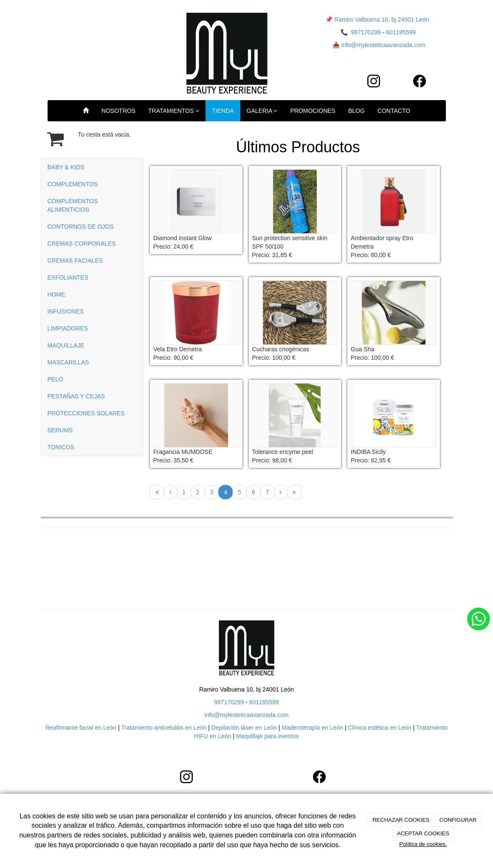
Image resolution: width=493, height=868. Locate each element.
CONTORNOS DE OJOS (81, 227)
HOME (56, 294)
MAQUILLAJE (66, 345)
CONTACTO (394, 111)
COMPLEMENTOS (73, 184)
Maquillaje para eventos (268, 736)
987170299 (366, 32)
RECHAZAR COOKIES (401, 820)
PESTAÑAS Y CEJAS (76, 396)
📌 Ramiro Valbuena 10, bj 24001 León (377, 20)
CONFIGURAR (458, 820)
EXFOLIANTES (68, 277)
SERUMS (60, 430)
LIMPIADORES (68, 328)
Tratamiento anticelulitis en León (165, 728)
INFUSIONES (66, 311)
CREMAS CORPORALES (82, 244)
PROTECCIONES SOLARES (86, 413)
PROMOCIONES (313, 111)
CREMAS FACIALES (75, 260)
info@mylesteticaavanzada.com (383, 45)
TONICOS (61, 447)
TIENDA (223, 111)
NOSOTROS (118, 111)
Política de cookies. (423, 844)
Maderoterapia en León (311, 728)
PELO (55, 379)
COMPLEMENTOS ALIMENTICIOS (73, 205)
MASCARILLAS (68, 362)
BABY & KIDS (66, 167)
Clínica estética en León (379, 728)
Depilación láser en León (244, 728)
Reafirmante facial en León (81, 728)
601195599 (401, 32)
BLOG (356, 111)
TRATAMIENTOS (174, 111)
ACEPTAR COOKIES (423, 833)
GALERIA (262, 111)
